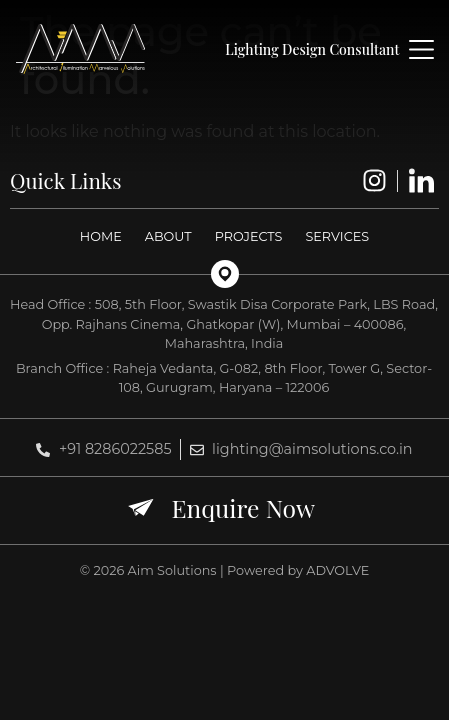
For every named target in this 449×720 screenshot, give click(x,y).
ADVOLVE (337, 570)
